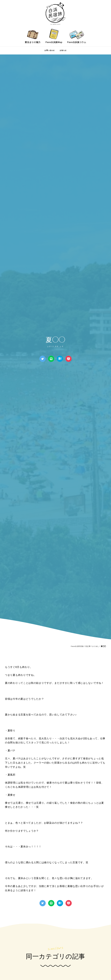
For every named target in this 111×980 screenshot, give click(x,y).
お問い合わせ (50, 50)
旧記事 (88, 646)
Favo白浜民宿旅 (77, 646)
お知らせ (63, 50)
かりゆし (96, 646)
